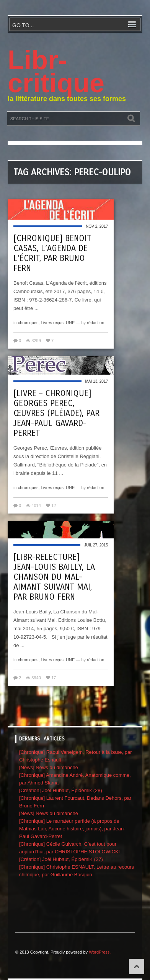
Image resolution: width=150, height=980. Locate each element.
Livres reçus (52, 323)
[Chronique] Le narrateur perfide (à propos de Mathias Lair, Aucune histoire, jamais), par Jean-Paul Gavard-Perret (72, 829)
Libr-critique (56, 72)
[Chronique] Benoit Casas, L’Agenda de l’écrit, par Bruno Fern (52, 253)
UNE (70, 323)
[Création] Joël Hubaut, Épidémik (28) (61, 790)
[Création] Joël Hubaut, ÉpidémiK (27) (61, 859)
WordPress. (100, 952)
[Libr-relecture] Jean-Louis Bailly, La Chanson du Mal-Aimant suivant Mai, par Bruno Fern (54, 577)
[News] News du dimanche (49, 767)
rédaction (95, 323)
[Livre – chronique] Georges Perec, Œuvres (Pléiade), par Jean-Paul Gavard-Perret (56, 413)
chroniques (28, 323)
